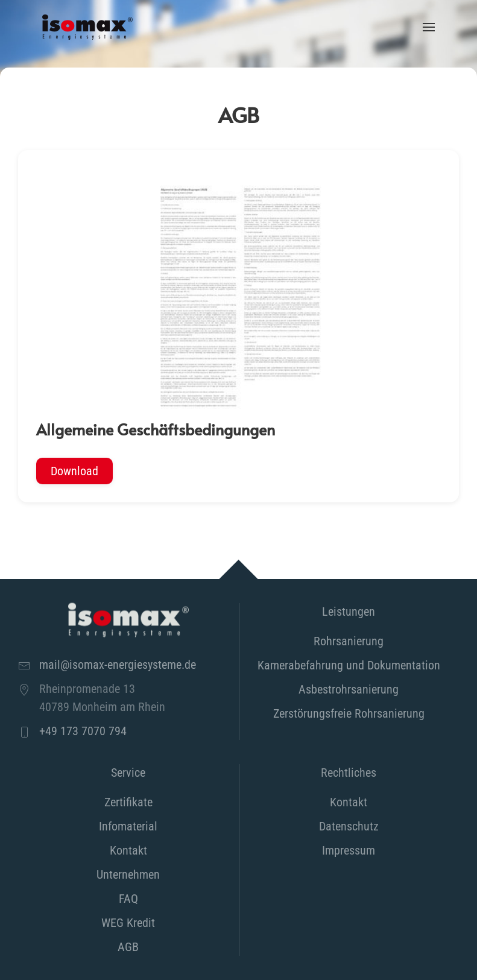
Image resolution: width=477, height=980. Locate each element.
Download (74, 471)
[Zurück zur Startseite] (87, 27)
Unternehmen (128, 874)
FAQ (128, 899)
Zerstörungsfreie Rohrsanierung (349, 713)
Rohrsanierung (349, 641)
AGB (128, 947)
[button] (429, 27)
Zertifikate (128, 802)
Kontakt (128, 850)
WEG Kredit (128, 923)
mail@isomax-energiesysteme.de (118, 665)
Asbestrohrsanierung (349, 689)
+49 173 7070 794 (83, 731)
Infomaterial (128, 826)
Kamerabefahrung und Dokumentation (349, 665)
